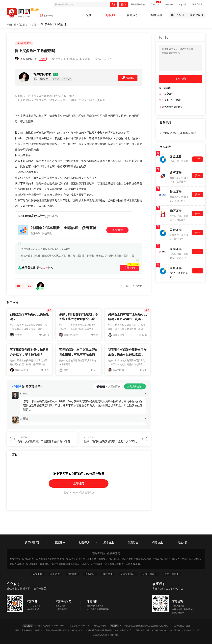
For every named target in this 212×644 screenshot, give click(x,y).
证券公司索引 (150, 574)
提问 (123, 4)
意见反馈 (28, 626)
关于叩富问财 (33, 543)
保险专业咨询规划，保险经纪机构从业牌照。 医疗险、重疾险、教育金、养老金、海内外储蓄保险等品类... (76, 256)
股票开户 (60, 543)
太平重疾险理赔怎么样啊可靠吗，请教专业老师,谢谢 (181, 133)
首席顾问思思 (31, 59)
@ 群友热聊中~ (27, 386)
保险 (34, 25)
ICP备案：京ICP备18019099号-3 (29, 630)
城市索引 (108, 574)
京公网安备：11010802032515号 (185, 630)
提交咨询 (181, 79)
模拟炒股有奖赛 (138, 4)
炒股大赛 (182, 543)
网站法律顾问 (101, 626)
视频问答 (133, 15)
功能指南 (169, 4)
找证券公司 (179, 15)
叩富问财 (11, 25)
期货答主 (109, 543)
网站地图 (73, 574)
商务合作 (55, 574)
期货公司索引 (172, 574)
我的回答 (23, 25)
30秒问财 (109, 15)
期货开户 (84, 543)
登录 (200, 4)
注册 (194, 4)
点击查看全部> (133, 564)
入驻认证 (155, 4)
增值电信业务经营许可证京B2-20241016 (66, 630)
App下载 (182, 4)
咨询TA (128, 78)
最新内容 (90, 574)
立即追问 (79, 483)
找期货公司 (196, 15)
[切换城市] (48, 16)
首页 (88, 15)
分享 (124, 286)
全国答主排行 (128, 574)
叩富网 (114, 626)
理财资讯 (156, 15)
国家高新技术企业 (182, 626)
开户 (198, 159)
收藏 (138, 286)
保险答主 (158, 543)
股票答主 (133, 543)
